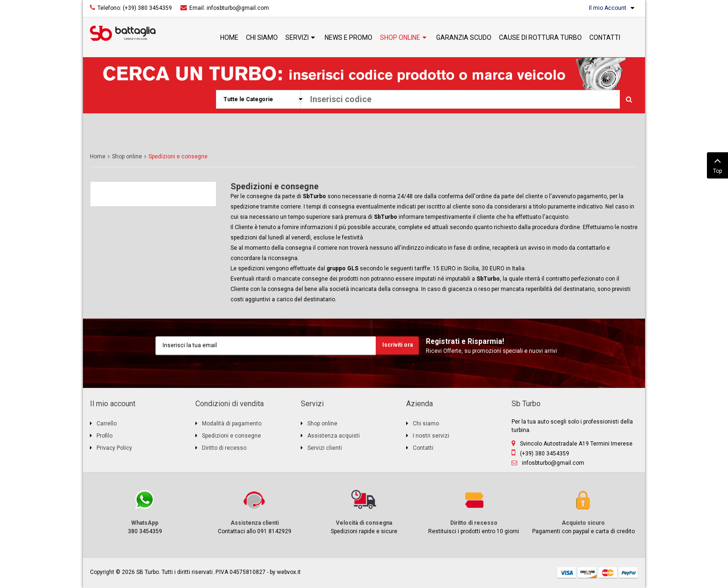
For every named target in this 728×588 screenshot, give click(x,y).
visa (567, 573)
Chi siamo (426, 424)
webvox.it (289, 572)
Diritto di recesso (224, 448)
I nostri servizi (431, 436)
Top (717, 164)
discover (587, 573)
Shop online (127, 156)
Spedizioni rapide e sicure (364, 511)
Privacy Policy (114, 448)
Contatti (423, 448)
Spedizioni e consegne (275, 186)
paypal (629, 573)
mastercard (608, 573)
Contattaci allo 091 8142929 (254, 511)
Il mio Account (608, 8)
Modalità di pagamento (232, 424)
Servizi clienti (325, 448)
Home (98, 156)
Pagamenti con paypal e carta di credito (583, 511)
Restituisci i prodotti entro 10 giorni (474, 511)
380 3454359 (145, 511)
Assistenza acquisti (334, 436)
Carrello (107, 424)
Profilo (104, 436)
